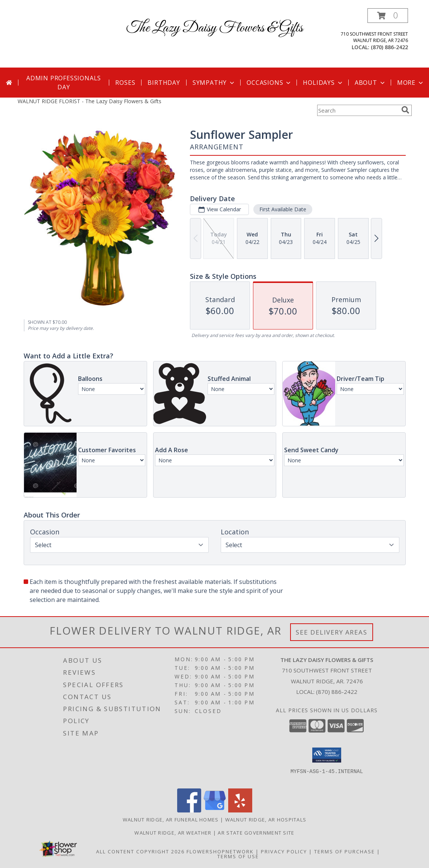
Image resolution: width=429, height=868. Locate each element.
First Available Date (282, 209)
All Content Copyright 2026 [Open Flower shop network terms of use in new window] (140, 851)
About (370, 83)
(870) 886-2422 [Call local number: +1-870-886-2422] (389, 47)
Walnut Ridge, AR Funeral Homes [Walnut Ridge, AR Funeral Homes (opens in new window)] (171, 820)
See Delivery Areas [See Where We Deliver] (332, 632)
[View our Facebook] (189, 810)
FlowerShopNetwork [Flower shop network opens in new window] (220, 851)
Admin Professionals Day (64, 83)
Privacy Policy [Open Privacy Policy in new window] (284, 851)
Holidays (323, 83)
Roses (125, 83)
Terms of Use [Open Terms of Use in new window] (238, 856)
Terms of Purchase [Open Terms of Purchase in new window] (345, 851)
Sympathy (214, 83)
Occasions (269, 83)
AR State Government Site (256, 833)
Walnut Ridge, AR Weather (173, 833)
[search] (405, 110)
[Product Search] (358, 110)
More (411, 83)
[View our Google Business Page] (215, 810)
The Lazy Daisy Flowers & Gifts (215, 28)
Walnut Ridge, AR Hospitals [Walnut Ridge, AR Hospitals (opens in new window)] (266, 820)
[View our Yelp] (240, 810)
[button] (388, 16)
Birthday (164, 83)
